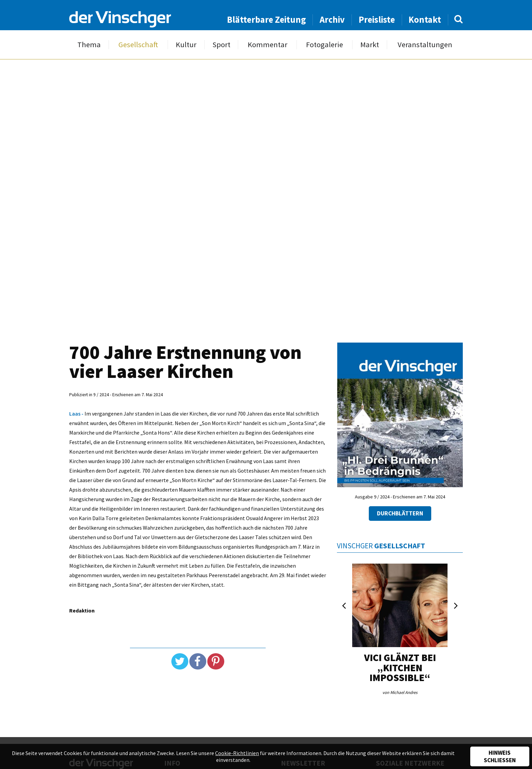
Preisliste (377, 20)
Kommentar (268, 45)
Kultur (186, 45)
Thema (89, 45)
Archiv (332, 20)
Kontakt (425, 20)
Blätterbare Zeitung (267, 20)
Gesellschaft (138, 45)
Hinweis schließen (500, 756)
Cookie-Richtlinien (237, 753)
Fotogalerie (325, 45)
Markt (370, 45)
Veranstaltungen (425, 45)
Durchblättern (400, 513)
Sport (221, 45)
